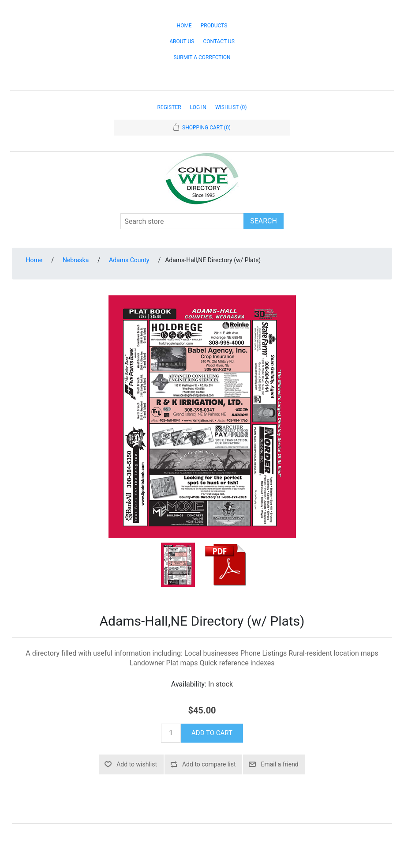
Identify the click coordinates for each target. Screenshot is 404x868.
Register (169, 107)
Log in (198, 107)
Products (214, 26)
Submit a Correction (202, 57)
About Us (182, 42)
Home (184, 26)
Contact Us (219, 42)
